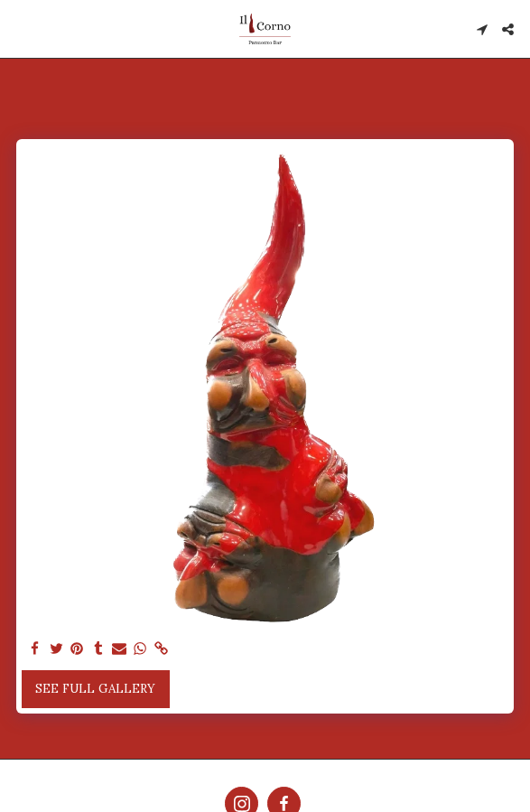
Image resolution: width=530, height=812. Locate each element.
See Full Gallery (95, 689)
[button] (20, 28)
